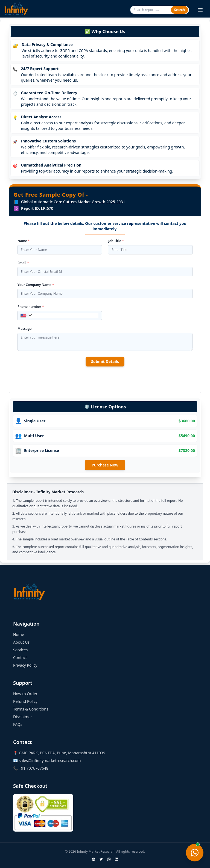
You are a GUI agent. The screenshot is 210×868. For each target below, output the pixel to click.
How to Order (25, 694)
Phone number (31, 307)
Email (23, 263)
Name (24, 241)
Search (180, 10)
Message (25, 329)
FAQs (18, 724)
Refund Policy (25, 701)
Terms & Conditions (31, 709)
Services (20, 650)
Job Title (116, 241)
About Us (21, 642)
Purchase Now (105, 465)
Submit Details (105, 361)
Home (19, 634)
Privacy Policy (25, 665)
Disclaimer (23, 717)
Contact (20, 658)
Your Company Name (36, 285)
